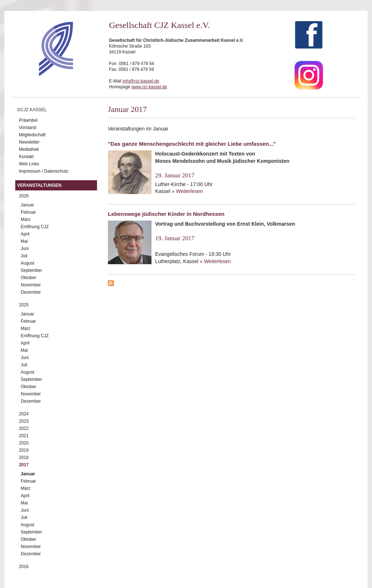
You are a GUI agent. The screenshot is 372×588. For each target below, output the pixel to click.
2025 (24, 305)
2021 (24, 436)
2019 (24, 450)
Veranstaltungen (39, 185)
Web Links (29, 164)
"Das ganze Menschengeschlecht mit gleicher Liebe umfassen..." (192, 144)
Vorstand (27, 128)
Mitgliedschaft (32, 135)
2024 (24, 414)
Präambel (28, 120)
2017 (24, 465)
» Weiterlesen (187, 191)
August (27, 263)
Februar (28, 212)
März (26, 220)
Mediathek (29, 149)
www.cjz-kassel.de (149, 87)
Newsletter (29, 142)
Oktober (29, 278)
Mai (24, 241)
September (31, 270)
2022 (24, 428)
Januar (27, 205)
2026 (24, 196)
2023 (24, 421)
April (25, 234)
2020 (24, 443)
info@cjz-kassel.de (141, 81)
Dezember (31, 292)
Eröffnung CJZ (35, 227)
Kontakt (26, 157)
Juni (25, 249)
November (31, 285)
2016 (24, 567)
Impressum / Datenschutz (44, 171)
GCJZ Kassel (32, 110)
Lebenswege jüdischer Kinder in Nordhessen (166, 214)
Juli (24, 256)
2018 (24, 458)
